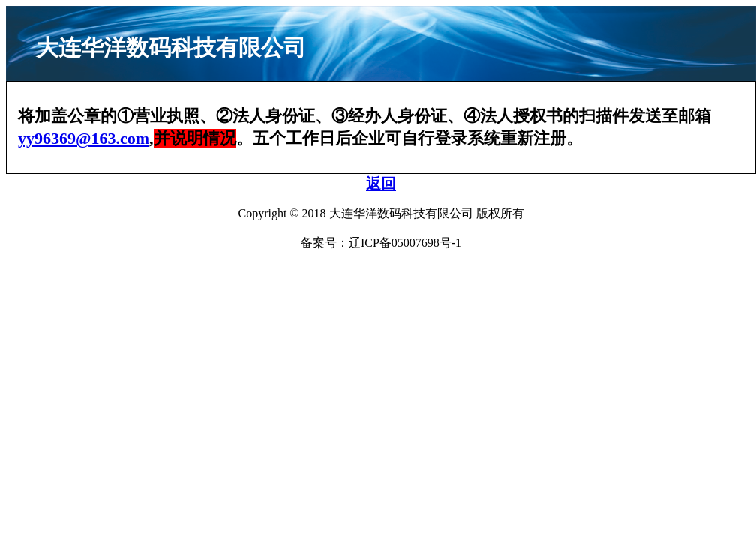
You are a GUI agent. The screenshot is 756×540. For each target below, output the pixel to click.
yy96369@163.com (84, 138)
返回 (381, 184)
